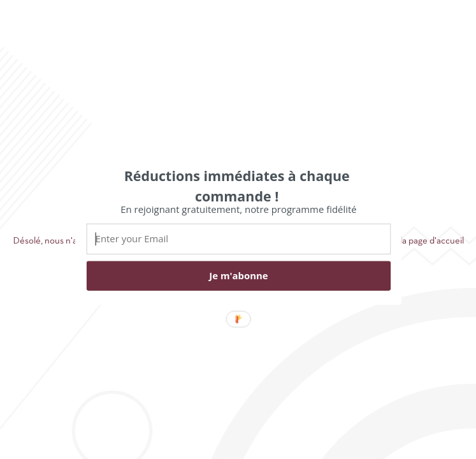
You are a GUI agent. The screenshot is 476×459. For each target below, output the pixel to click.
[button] (236, 186)
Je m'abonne (238, 275)
